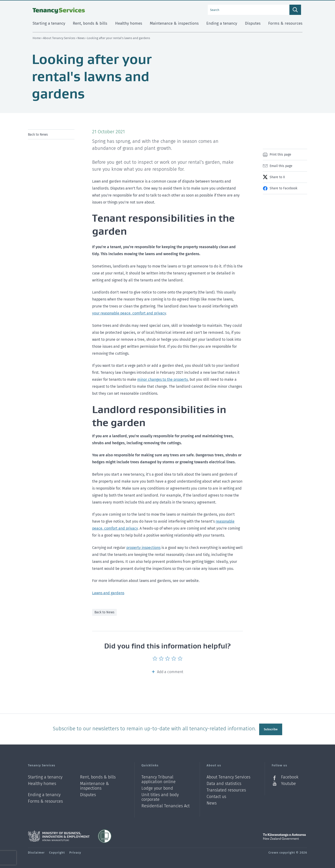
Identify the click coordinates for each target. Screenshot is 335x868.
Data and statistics (224, 783)
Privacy (75, 852)
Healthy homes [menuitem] (129, 23)
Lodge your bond (157, 787)
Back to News (38, 135)
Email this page (281, 166)
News (81, 38)
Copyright (57, 852)
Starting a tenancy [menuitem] (49, 23)
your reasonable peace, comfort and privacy (129, 313)
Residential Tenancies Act (166, 805)
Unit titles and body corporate (160, 796)
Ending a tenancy (44, 794)
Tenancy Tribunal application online (159, 779)
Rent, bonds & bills (98, 776)
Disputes (88, 794)
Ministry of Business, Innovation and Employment (59, 835)
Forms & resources (45, 800)
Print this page (280, 155)
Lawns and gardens (108, 593)
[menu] (51, 134)
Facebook (290, 776)
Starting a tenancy (45, 776)
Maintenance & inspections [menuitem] (174, 23)
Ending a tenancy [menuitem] (222, 23)
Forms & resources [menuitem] (285, 23)
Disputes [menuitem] (253, 23)
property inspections (143, 548)
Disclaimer (36, 852)
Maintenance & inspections (94, 785)
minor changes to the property (162, 379)
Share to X (277, 177)
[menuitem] (51, 134)
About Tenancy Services (59, 38)
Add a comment (170, 672)
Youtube (288, 783)
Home (37, 38)
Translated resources (226, 789)
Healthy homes (42, 783)
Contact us (216, 796)
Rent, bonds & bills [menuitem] (90, 23)
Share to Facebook (283, 188)
